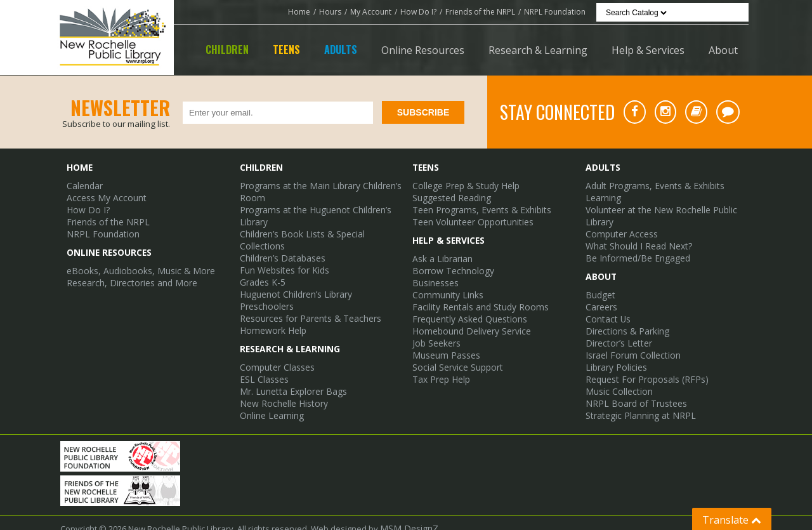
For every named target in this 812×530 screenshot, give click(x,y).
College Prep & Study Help (462, 185)
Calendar (84, 185)
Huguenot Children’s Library (293, 276)
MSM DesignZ (406, 518)
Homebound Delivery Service (468, 323)
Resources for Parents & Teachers (306, 299)
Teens (286, 50)
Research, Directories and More (128, 277)
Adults (341, 50)
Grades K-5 (261, 265)
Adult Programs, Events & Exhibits (650, 185)
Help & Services (648, 50)
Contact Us (606, 312)
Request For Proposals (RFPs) (642, 369)
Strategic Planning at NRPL (636, 403)
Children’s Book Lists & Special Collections (320, 230)
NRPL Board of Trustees (631, 392)
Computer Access (619, 230)
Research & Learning (538, 50)
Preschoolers (265, 288)
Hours (330, 12)
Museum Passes (444, 346)
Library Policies (614, 357)
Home (299, 12)
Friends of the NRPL (480, 12)
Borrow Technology (449, 266)
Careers (601, 300)
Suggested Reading (450, 196)
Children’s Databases (281, 242)
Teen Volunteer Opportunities (470, 219)
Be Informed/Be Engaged (634, 253)
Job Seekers (435, 335)
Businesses (435, 277)
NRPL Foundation (555, 12)
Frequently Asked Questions (467, 312)
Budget (599, 289)
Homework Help (271, 310)
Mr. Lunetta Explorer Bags (289, 369)
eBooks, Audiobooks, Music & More (134, 266)
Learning (602, 196)
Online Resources (423, 50)
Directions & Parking (624, 323)
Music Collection (616, 380)
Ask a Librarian (441, 255)
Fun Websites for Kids (282, 253)
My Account (371, 12)
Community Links (445, 289)
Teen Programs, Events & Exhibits (476, 208)
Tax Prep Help (439, 369)
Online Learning (270, 392)
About (723, 50)
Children (227, 50)
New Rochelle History (280, 380)
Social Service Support (455, 357)
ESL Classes (263, 357)
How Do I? (418, 12)
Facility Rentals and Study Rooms (475, 300)
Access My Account (103, 196)
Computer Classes (275, 346)
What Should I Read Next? (635, 242)
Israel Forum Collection (629, 346)
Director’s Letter (616, 335)
